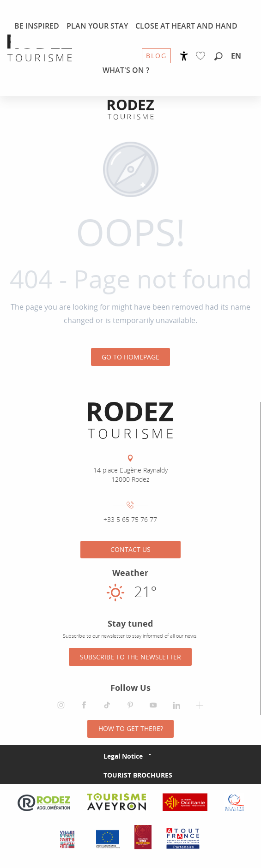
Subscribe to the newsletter (130, 657)
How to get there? (131, 728)
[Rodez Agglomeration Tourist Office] (131, 110)
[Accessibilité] (184, 56)
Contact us (130, 549)
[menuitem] (40, 48)
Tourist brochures (138, 775)
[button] (219, 57)
